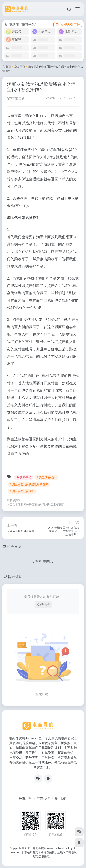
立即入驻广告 (68, 25)
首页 (8, 67)
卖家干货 (20, 67)
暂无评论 (15, 577)
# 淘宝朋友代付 (46, 478)
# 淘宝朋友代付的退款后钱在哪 (29, 484)
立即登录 (43, 605)
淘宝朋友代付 (58, 130)
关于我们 (61, 798)
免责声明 (25, 798)
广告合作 (43, 798)
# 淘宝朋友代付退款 (22, 491)
